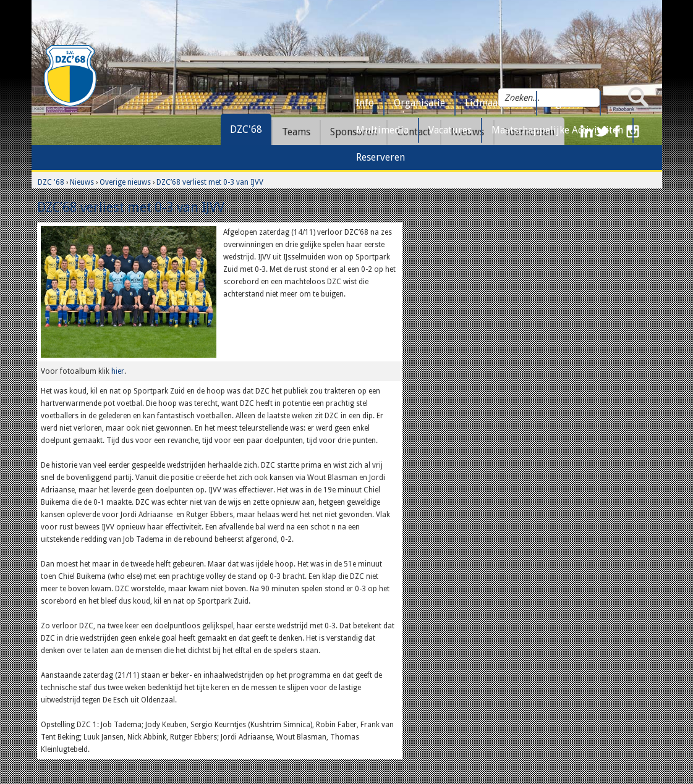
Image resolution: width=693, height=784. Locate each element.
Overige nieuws (125, 182)
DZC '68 (51, 182)
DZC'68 (246, 129)
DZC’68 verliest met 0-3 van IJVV (210, 182)
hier (118, 371)
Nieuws (82, 182)
